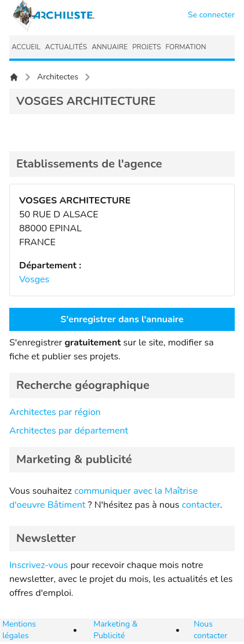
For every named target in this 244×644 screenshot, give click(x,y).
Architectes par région (55, 412)
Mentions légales (19, 630)
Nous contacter (210, 630)
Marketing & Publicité (115, 630)
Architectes (58, 77)
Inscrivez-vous (39, 565)
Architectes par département (69, 431)
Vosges (34, 279)
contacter (201, 505)
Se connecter (211, 15)
